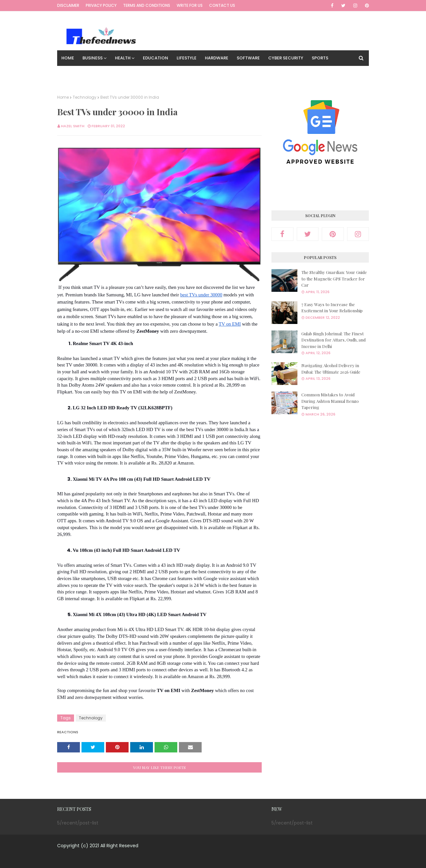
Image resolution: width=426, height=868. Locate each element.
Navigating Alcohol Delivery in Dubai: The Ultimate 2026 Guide (331, 369)
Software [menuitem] (248, 58)
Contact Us (222, 5)
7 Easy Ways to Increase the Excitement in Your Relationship (332, 308)
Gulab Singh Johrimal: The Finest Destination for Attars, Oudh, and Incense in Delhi (333, 340)
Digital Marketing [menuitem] (121, 74)
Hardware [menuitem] (217, 58)
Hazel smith (73, 126)
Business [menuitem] (93, 58)
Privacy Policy (101, 5)
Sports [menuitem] (320, 58)
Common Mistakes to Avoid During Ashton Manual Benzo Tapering (330, 401)
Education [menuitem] (156, 58)
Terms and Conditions (147, 5)
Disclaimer (68, 5)
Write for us (190, 5)
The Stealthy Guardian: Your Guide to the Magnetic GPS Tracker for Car (334, 279)
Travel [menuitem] (158, 74)
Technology (85, 97)
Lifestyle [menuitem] (187, 58)
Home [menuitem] (68, 58)
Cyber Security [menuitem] (286, 58)
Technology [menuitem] (76, 74)
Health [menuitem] (123, 58)
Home (63, 97)
